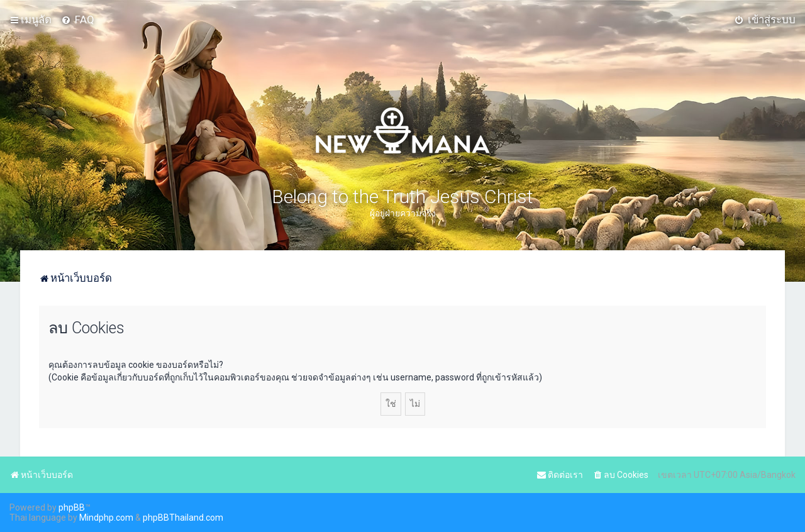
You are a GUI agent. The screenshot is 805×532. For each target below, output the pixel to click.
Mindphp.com (106, 518)
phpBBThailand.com (183, 518)
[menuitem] (78, 19)
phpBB (72, 507)
